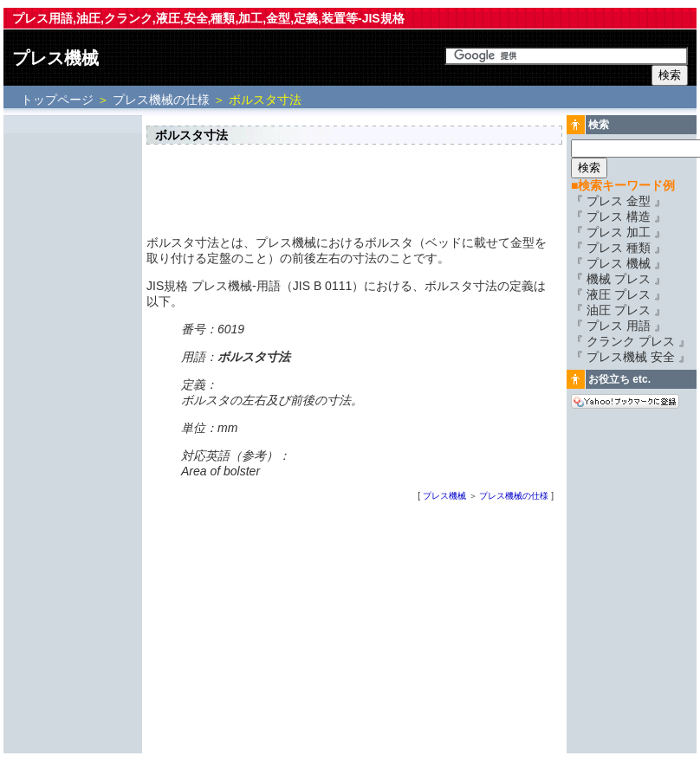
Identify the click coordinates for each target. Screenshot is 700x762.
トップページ (59, 100)
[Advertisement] (73, 378)
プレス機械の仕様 (161, 100)
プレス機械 (55, 58)
